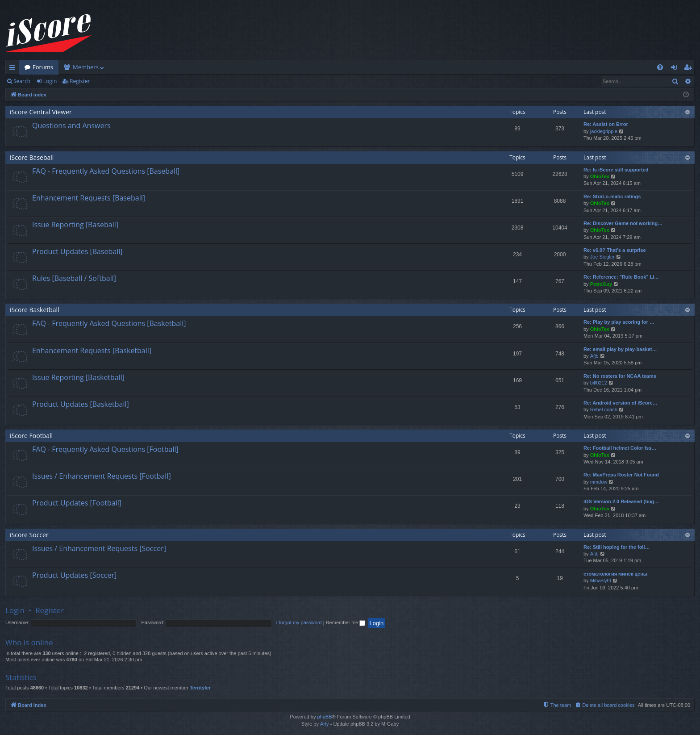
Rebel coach (604, 409)
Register (80, 81)
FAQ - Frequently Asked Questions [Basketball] (109, 323)
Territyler (200, 688)
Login (50, 81)
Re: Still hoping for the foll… (617, 547)
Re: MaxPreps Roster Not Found (621, 475)
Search (22, 81)
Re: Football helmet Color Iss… (620, 448)
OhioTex (600, 176)
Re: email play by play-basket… (620, 349)
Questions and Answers (71, 125)
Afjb (594, 356)
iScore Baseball (32, 157)
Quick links (14, 69)
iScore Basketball (35, 310)
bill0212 (599, 383)
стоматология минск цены (615, 574)
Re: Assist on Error (606, 124)
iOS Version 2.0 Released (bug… (621, 501)
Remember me (346, 622)
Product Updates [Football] (77, 503)
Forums (43, 67)
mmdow (599, 482)
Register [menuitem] (690, 69)
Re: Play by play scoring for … (619, 322)
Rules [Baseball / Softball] (74, 278)
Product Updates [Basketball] (81, 404)
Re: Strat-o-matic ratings (612, 196)
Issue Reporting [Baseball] (75, 225)
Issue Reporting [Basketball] (78, 377)
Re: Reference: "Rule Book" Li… (621, 277)
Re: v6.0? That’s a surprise (615, 250)
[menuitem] (660, 67)
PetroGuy (601, 284)
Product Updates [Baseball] (77, 251)
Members (86, 67)
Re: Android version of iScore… (621, 403)
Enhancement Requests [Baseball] (89, 198)
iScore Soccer (29, 535)
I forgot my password (299, 622)
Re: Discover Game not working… (623, 223)
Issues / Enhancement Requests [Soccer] (99, 548)
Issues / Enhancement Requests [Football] (102, 476)
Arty (325, 724)
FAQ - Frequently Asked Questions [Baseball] (106, 171)
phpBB (324, 717)
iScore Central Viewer (41, 112)
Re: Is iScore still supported (616, 170)
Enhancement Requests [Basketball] (92, 351)
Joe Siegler (602, 257)
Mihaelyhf (601, 580)
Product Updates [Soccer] (74, 575)
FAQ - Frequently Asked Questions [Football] (105, 449)
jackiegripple (604, 131)
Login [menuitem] (676, 69)
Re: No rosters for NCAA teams (620, 376)
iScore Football (31, 436)
